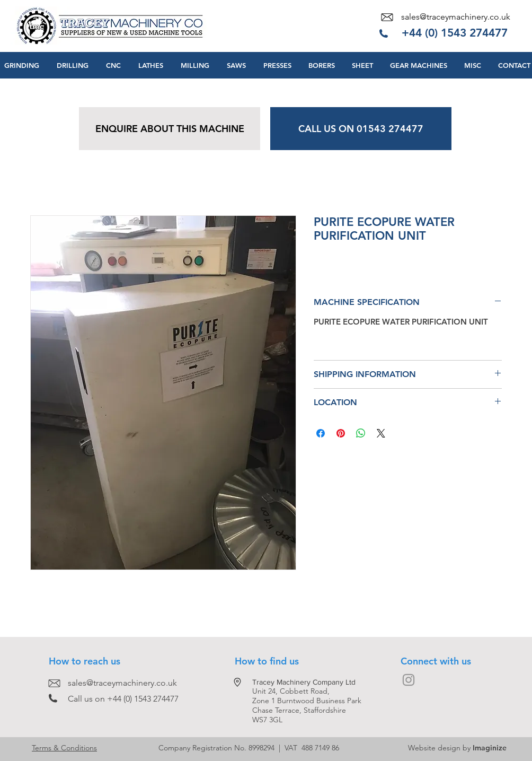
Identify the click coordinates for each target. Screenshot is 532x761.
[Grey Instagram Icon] (409, 680)
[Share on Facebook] (321, 433)
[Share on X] (381, 433)
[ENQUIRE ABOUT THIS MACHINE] (170, 129)
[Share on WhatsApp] (361, 433)
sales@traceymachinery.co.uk (456, 17)
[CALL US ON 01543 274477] (361, 129)
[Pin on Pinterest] (341, 433)
